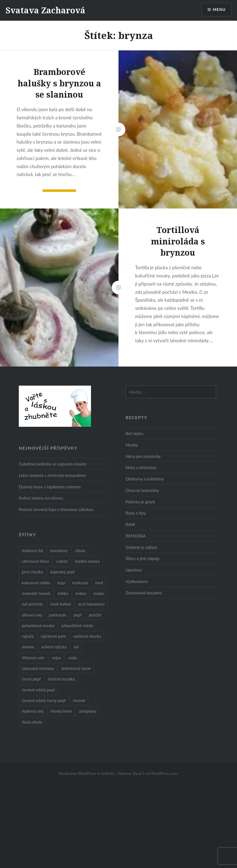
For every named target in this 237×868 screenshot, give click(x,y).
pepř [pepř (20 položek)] (78, 615)
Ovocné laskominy (142, 490)
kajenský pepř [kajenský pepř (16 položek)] (62, 572)
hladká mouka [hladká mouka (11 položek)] (87, 561)
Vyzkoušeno (137, 581)
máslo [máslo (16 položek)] (99, 593)
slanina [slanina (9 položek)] (28, 647)
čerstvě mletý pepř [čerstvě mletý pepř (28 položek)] (38, 690)
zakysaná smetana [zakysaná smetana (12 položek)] (38, 668)
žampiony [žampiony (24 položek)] (88, 711)
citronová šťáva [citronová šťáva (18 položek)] (35, 561)
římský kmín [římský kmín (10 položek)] (61, 711)
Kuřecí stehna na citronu (41, 498)
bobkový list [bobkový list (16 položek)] (33, 551)
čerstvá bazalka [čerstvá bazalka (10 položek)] (62, 679)
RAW (130, 524)
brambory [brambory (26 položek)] (59, 551)
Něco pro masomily (143, 456)
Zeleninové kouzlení (144, 593)
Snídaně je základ (141, 547)
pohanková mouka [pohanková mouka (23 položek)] (38, 625)
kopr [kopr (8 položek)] (62, 583)
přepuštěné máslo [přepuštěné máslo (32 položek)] (77, 625)
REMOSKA (136, 536)
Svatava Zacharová (45, 10)
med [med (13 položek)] (99, 583)
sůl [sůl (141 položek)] (76, 647)
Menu (219, 10)
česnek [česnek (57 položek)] (79, 700)
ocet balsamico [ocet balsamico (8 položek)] (91, 604)
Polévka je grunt (140, 502)
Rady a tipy (136, 513)
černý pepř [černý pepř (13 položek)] (31, 679)
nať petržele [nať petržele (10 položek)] (32, 604)
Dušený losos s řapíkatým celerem (50, 487)
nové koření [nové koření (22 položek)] (61, 604)
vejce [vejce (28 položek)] (56, 658)
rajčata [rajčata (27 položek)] (28, 636)
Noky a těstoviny (141, 467)
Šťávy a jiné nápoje (143, 558)
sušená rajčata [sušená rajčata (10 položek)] (54, 647)
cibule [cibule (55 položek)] (80, 551)
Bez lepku (134, 433)
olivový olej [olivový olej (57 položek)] (32, 615)
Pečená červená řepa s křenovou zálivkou (56, 509)
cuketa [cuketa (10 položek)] (62, 561)
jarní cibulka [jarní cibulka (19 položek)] (32, 572)
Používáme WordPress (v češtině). (87, 773)
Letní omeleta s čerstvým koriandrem (52, 475)
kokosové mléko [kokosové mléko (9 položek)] (36, 583)
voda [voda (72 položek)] (72, 658)
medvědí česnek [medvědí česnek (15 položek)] (36, 593)
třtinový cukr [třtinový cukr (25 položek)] (33, 658)
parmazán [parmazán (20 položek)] (58, 615)
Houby (132, 445)
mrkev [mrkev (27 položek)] (81, 593)
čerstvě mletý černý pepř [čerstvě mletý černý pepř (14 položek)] (44, 700)
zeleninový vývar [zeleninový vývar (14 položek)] (76, 668)
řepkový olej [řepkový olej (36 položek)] (33, 711)
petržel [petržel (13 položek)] (95, 615)
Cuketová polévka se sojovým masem (53, 464)
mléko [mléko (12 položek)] (63, 593)
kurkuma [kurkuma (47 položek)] (80, 583)
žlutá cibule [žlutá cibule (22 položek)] (32, 722)
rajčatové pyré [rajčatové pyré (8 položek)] (54, 636)
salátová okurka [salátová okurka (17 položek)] (87, 636)
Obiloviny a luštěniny (145, 479)
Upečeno (134, 570)
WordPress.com (164, 773)
